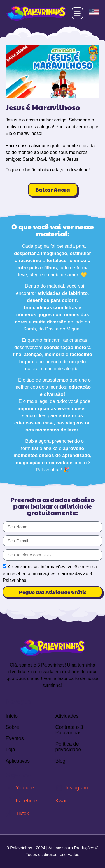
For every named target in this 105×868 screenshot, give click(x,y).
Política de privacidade (68, 747)
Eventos (15, 738)
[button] (78, 13)
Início (12, 716)
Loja (10, 750)
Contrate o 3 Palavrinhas (69, 730)
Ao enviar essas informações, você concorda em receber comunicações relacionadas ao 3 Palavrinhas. (50, 574)
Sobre (12, 727)
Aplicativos (18, 761)
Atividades (67, 716)
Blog (60, 761)
